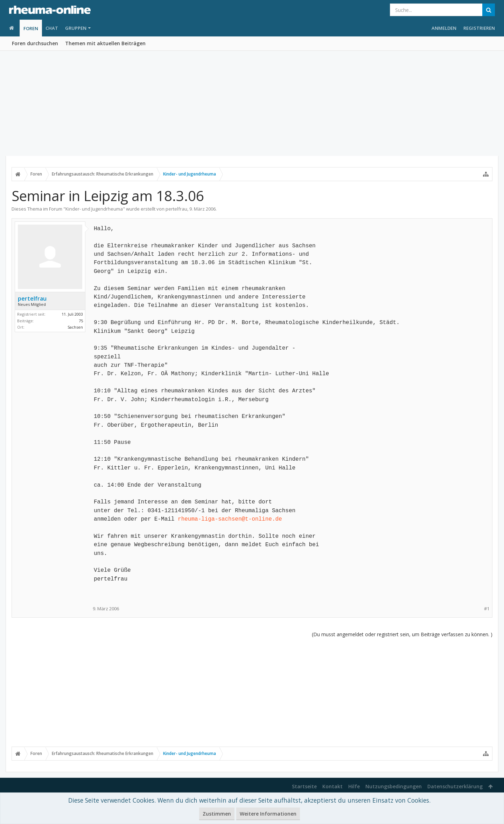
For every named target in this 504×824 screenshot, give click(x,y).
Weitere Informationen (268, 814)
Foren (31, 28)
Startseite (304, 786)
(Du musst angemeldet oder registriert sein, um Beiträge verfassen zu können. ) (402, 634)
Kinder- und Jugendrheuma (94, 209)
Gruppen (76, 28)
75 (81, 321)
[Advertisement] (252, 103)
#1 (487, 609)
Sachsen (75, 327)
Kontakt (332, 786)
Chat (52, 28)
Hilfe (354, 786)
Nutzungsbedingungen (394, 786)
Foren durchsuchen (35, 43)
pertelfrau (176, 209)
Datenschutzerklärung (455, 786)
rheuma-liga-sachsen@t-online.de (230, 519)
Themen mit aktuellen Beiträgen (105, 43)
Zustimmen (217, 814)
